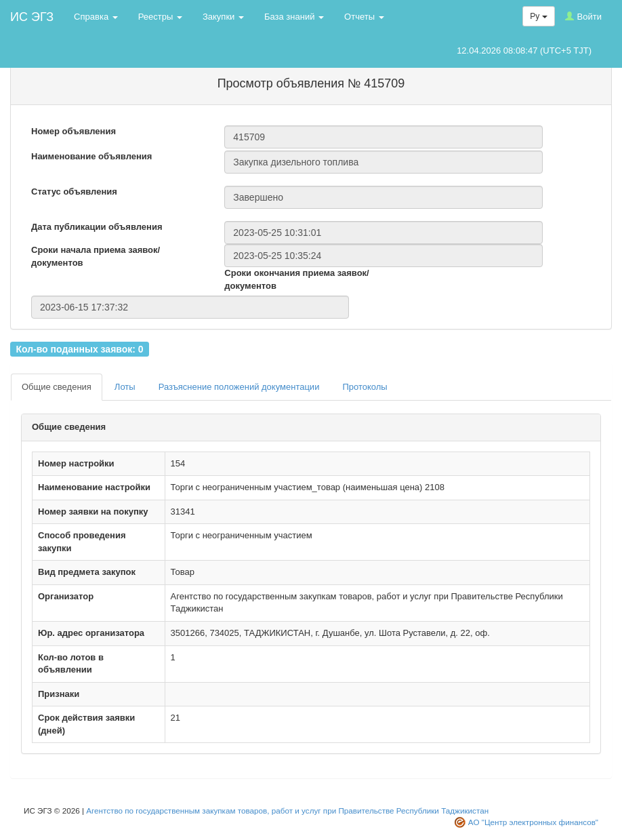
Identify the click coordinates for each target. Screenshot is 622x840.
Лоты (125, 387)
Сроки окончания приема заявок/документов (296, 279)
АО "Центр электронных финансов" (533, 822)
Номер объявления (74, 131)
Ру (538, 16)
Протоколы (365, 387)
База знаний (294, 17)
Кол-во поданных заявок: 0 (79, 348)
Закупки (223, 17)
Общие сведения (57, 387)
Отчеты (364, 17)
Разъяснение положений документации (239, 387)
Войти (583, 17)
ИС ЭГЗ (32, 17)
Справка (96, 17)
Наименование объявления (91, 156)
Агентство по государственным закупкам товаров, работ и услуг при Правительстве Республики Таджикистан (287, 811)
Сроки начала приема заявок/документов (96, 256)
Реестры (160, 17)
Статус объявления (74, 192)
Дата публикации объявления (97, 227)
